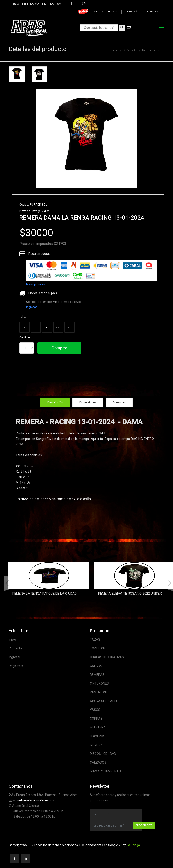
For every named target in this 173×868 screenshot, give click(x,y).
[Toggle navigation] (161, 28)
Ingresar (31, 307)
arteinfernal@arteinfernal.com (34, 800)
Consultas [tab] (119, 402)
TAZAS (95, 640)
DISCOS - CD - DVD (103, 754)
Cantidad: (25, 337)
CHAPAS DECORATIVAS (107, 657)
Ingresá (132, 12)
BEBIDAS (96, 745)
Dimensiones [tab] (88, 402)
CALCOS (96, 666)
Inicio (114, 50)
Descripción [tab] (55, 402)
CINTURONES (99, 683)
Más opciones (35, 284)
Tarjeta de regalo (105, 12)
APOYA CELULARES (104, 701)
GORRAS (96, 719)
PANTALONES (100, 692)
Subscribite (144, 825)
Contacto (15, 648)
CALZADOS (98, 762)
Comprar (59, 348)
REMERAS (130, 50)
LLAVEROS (98, 736)
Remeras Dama (153, 50)
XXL (58, 328)
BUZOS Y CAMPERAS (105, 771)
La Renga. (134, 845)
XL (69, 328)
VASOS (95, 710)
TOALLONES (99, 648)
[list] (91, 271)
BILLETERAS (99, 727)
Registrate (154, 12)
